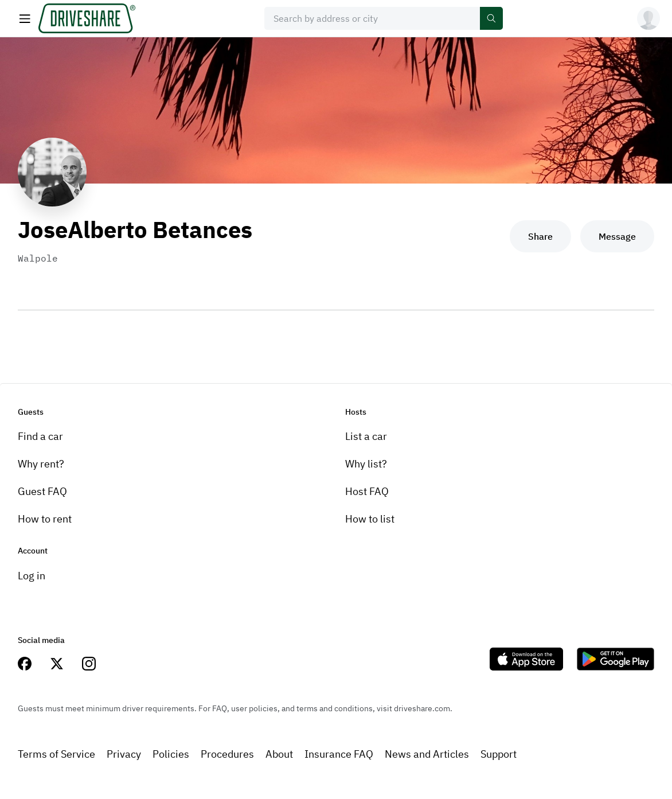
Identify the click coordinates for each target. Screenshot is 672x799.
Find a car (40, 436)
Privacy (124, 754)
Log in (32, 576)
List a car (366, 436)
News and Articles (427, 754)
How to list (370, 519)
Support (499, 754)
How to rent (45, 519)
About (279, 754)
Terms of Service (56, 754)
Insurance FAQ (339, 754)
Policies (171, 754)
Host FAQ (367, 491)
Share (540, 236)
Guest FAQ (42, 491)
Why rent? (41, 464)
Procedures (227, 754)
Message (617, 236)
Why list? (366, 464)
